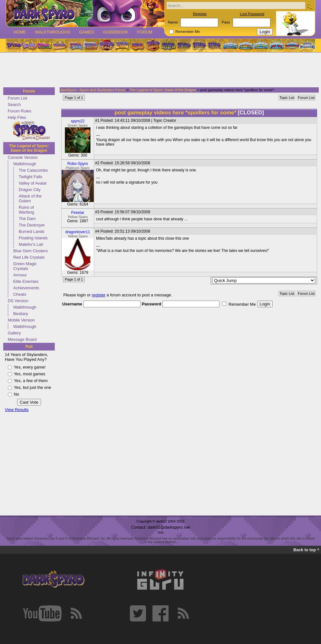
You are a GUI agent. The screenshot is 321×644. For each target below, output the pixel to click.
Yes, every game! (30, 367)
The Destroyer (32, 225)
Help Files (17, 117)
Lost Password (252, 14)
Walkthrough (25, 164)
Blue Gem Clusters (30, 251)
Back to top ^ (306, 550)
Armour (20, 275)
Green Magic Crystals (25, 266)
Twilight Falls (30, 177)
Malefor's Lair (31, 244)
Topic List (287, 98)
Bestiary (21, 314)
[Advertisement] (159, 70)
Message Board (22, 339)
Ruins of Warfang (26, 210)
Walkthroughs (52, 32)
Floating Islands (33, 238)
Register (200, 14)
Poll (29, 347)
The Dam (27, 219)
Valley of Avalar (33, 183)
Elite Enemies (26, 281)
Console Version (23, 157)
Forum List (17, 98)
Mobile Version (21, 320)
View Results (17, 410)
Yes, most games (30, 374)
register (99, 295)
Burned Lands (32, 231)
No (16, 394)
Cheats (20, 294)
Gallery (14, 333)
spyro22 (78, 121)
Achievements (26, 288)
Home (20, 32)
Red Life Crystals (29, 257)
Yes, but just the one (33, 387)
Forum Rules (19, 111)
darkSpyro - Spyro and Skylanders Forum (93, 90)
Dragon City (30, 190)
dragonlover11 (78, 232)
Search (14, 105)
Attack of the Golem (30, 198)
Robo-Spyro (78, 164)
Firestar (78, 213)
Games (86, 32)
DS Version (18, 301)
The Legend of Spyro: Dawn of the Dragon (29, 148)
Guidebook (116, 32)
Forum (145, 32)
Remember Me (188, 32)
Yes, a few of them (31, 381)
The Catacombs (33, 170)
